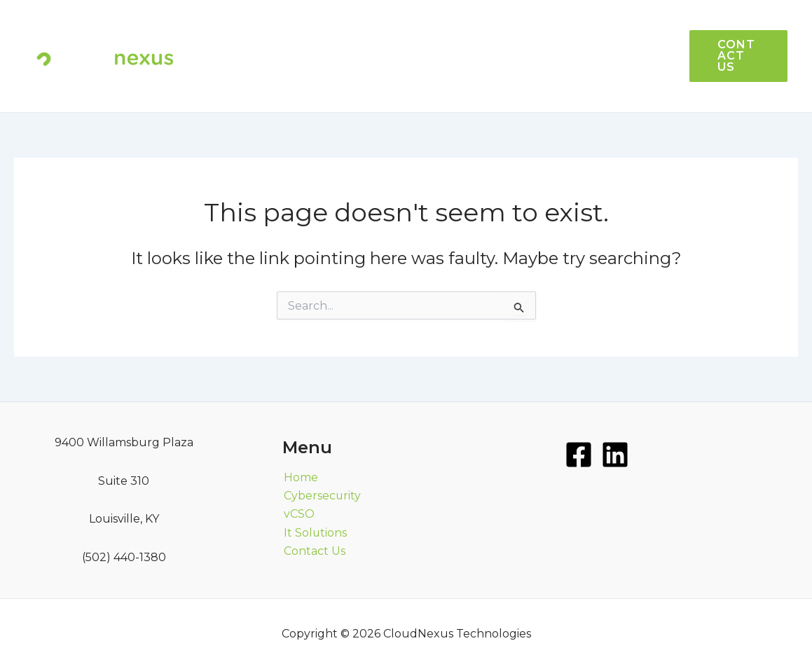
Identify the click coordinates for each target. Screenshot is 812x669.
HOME (403, 28)
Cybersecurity (321, 496)
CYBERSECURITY (433, 84)
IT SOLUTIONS (487, 28)
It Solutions (314, 533)
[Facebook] (579, 455)
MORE (528, 84)
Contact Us (313, 552)
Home (300, 477)
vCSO (568, 28)
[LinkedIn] (615, 455)
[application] (546, 84)
